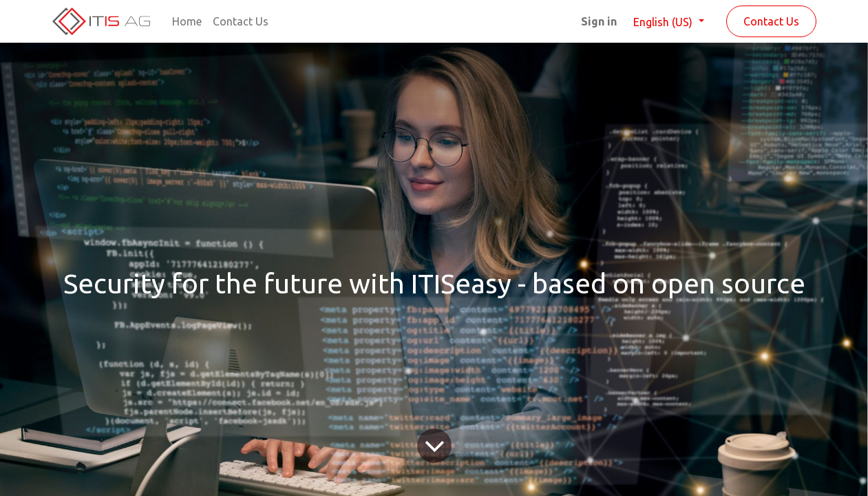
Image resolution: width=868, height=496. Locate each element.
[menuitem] (187, 21)
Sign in (599, 21)
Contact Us (771, 21)
